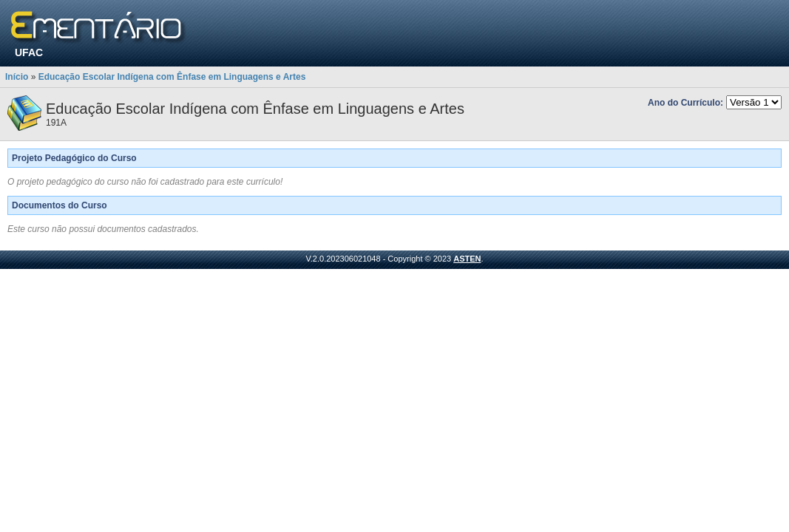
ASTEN (467, 259)
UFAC (29, 52)
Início (17, 77)
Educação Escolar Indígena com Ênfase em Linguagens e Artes (172, 77)
